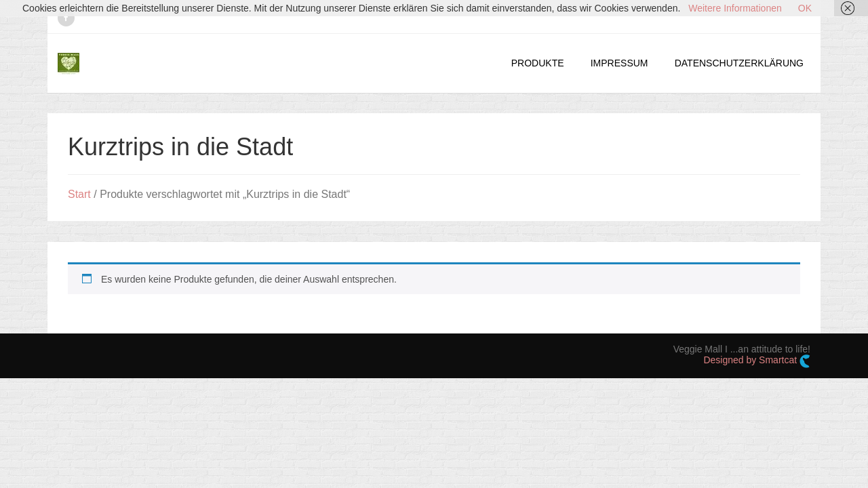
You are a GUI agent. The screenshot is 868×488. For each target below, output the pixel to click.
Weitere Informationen (735, 8)
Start (79, 194)
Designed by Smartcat (757, 361)
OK (805, 8)
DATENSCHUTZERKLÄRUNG (739, 63)
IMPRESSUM (619, 63)
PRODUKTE (538, 63)
